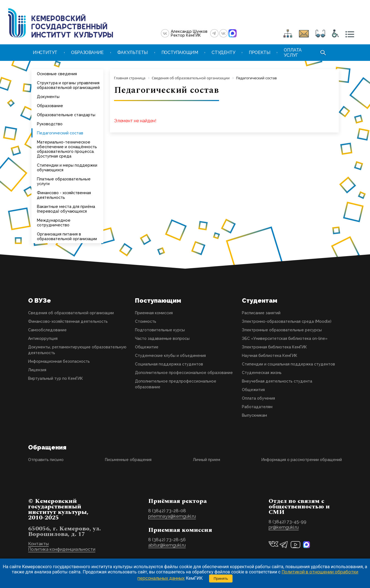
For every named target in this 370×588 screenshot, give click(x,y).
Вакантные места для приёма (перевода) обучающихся (66, 209)
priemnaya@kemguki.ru (172, 516)
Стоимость (146, 321)
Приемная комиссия (154, 313)
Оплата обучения (258, 398)
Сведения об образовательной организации (71, 313)
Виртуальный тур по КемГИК (56, 378)
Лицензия (37, 370)
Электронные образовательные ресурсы (282, 330)
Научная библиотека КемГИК (270, 356)
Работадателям (257, 407)
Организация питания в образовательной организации (67, 236)
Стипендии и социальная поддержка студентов (288, 364)
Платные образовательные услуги (64, 181)
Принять (221, 578)
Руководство (50, 124)
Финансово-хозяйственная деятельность (68, 321)
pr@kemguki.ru (284, 527)
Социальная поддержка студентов (169, 364)
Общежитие (147, 347)
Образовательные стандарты (66, 115)
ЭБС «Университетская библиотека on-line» (285, 338)
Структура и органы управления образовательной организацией (68, 85)
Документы (48, 97)
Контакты (38, 544)
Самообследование (47, 330)
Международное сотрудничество (54, 223)
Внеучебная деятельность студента (277, 381)
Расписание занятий (261, 313)
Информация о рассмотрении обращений (302, 460)
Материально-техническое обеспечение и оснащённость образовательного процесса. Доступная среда (67, 149)
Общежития (253, 390)
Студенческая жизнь (262, 373)
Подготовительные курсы (160, 330)
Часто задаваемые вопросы (162, 338)
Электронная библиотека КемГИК (274, 347)
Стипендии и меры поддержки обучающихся (67, 167)
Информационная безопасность (59, 361)
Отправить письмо (46, 460)
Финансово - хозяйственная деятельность (64, 195)
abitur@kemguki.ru (167, 545)
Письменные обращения (128, 460)
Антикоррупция (43, 338)
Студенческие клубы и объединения (170, 356)
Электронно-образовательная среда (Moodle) (287, 321)
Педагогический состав (60, 133)
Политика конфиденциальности (62, 549)
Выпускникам (254, 415)
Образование (50, 106)
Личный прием (206, 460)
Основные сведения (57, 74)
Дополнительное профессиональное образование (184, 373)
